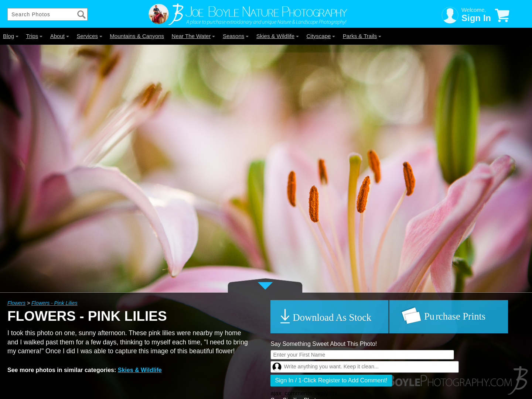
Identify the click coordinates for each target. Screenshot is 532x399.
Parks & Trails (362, 36)
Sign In (476, 18)
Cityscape (321, 36)
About (60, 36)
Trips (34, 36)
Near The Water (194, 36)
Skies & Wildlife (278, 36)
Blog (11, 36)
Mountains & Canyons (137, 36)
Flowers (16, 303)
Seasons (236, 36)
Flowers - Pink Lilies (54, 303)
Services (89, 36)
